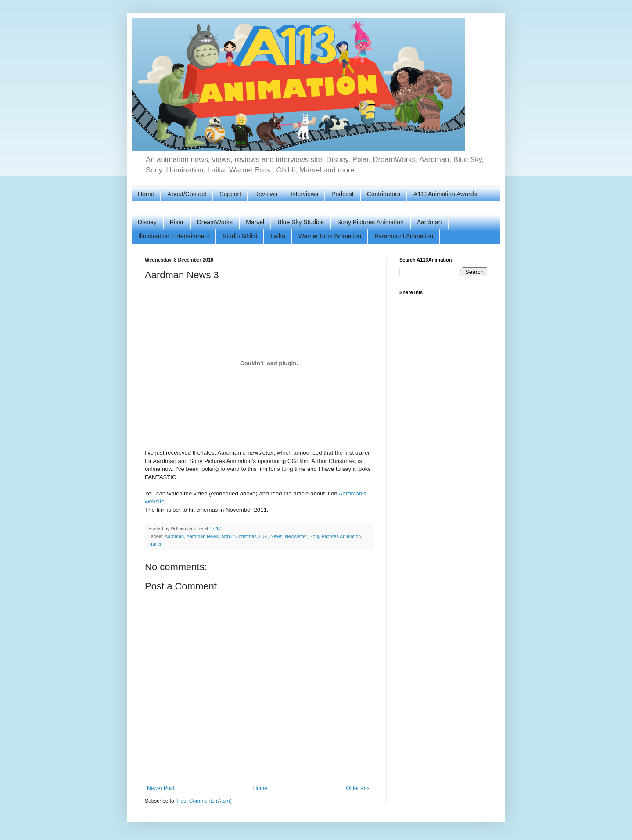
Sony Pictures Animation (370, 222)
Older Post (358, 788)
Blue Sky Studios (301, 222)
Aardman (429, 222)
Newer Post (161, 788)
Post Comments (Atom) (204, 801)
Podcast (343, 194)
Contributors (384, 194)
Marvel (255, 222)
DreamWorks (215, 222)
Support (230, 194)
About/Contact (187, 194)
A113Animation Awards (445, 194)
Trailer (155, 544)
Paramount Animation (404, 236)
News (276, 536)
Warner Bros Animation (330, 236)
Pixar (177, 222)
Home (146, 194)
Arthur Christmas (239, 536)
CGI (264, 536)
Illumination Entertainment (174, 236)
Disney (147, 222)
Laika (278, 236)
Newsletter (296, 536)
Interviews (304, 194)
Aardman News (202, 536)
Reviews (266, 194)
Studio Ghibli (240, 236)
